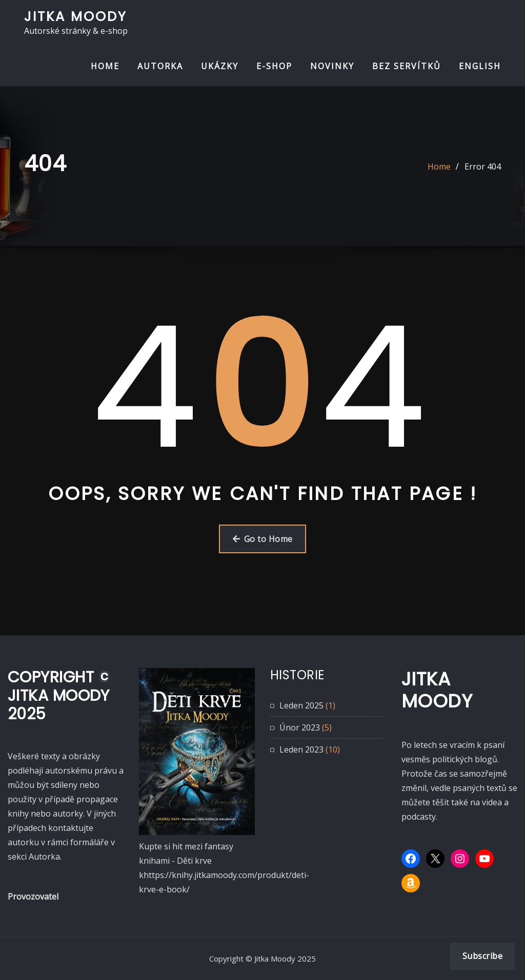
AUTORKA (160, 66)
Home (439, 166)
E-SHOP (274, 66)
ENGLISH (480, 66)
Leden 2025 (301, 705)
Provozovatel (33, 896)
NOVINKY (332, 66)
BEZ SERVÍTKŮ (407, 66)
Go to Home (263, 539)
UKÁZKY (220, 66)
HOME (105, 66)
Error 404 (483, 166)
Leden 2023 (301, 749)
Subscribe (482, 956)
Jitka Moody (76, 16)
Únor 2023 (300, 727)
